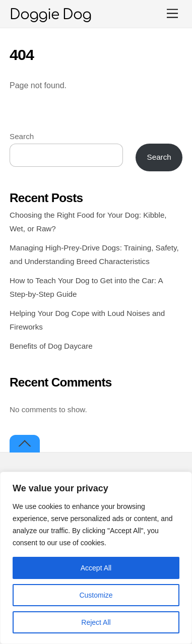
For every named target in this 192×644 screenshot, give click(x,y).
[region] (96, 558)
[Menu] (172, 14)
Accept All (96, 568)
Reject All (96, 622)
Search (22, 136)
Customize (96, 595)
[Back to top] (25, 444)
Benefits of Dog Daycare (51, 346)
